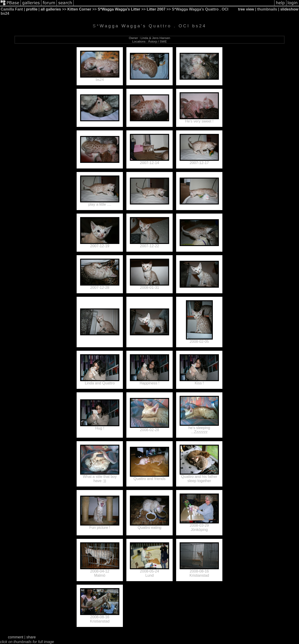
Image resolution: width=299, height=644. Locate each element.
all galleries (51, 9)
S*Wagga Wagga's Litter (119, 9)
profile (32, 9)
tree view (246, 9)
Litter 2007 (156, 9)
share (31, 637)
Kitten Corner (79, 9)
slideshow (289, 9)
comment (16, 637)
